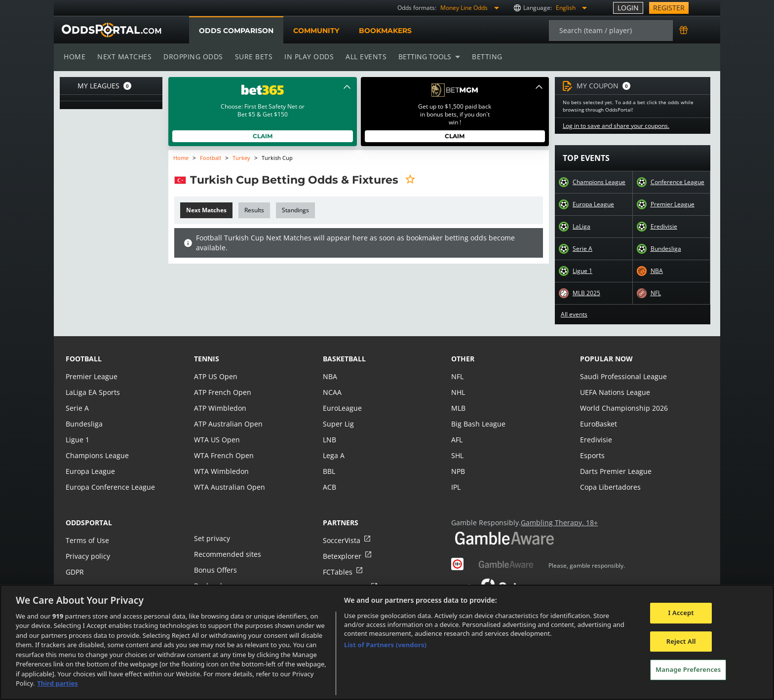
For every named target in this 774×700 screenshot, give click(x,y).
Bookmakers (385, 31)
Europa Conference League (109, 487)
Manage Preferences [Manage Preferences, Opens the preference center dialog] (688, 669)
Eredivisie (664, 227)
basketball (344, 359)
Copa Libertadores (610, 487)
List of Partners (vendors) (385, 645)
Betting (482, 57)
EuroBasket (598, 424)
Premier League (672, 204)
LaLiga (581, 227)
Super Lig (338, 424)
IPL (456, 487)
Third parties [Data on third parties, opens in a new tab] (58, 683)
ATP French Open (222, 392)
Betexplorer (342, 556)
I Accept (681, 613)
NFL (656, 293)
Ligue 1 (582, 271)
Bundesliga (666, 249)
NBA (657, 271)
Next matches (124, 57)
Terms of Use (87, 540)
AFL (457, 440)
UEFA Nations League (614, 392)
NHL (458, 392)
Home (75, 57)
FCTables (337, 572)
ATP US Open (215, 376)
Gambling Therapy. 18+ (556, 523)
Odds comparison (236, 31)
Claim (262, 136)
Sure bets (252, 57)
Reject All (681, 641)
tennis (207, 359)
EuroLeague (342, 408)
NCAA (332, 392)
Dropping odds (192, 57)
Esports (592, 455)
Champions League (599, 182)
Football (211, 158)
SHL (457, 455)
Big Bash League (478, 424)
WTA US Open (216, 440)
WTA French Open (223, 455)
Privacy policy (87, 556)
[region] (387, 642)
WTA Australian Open (228, 487)
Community (316, 31)
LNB (329, 440)
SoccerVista (341, 540)
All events (363, 57)
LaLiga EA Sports (92, 392)
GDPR (75, 572)
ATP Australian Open (227, 424)
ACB (329, 487)
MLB (458, 408)
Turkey (241, 158)
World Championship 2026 (623, 408)
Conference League (677, 182)
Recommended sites (227, 554)
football (84, 359)
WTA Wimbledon (221, 471)
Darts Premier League (615, 471)
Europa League (593, 204)
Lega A (333, 455)
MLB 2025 (586, 293)
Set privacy (211, 538)
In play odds (306, 57)
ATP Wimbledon (220, 408)
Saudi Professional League (622, 376)
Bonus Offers (215, 570)
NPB (458, 471)
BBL (329, 471)
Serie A (582, 249)
